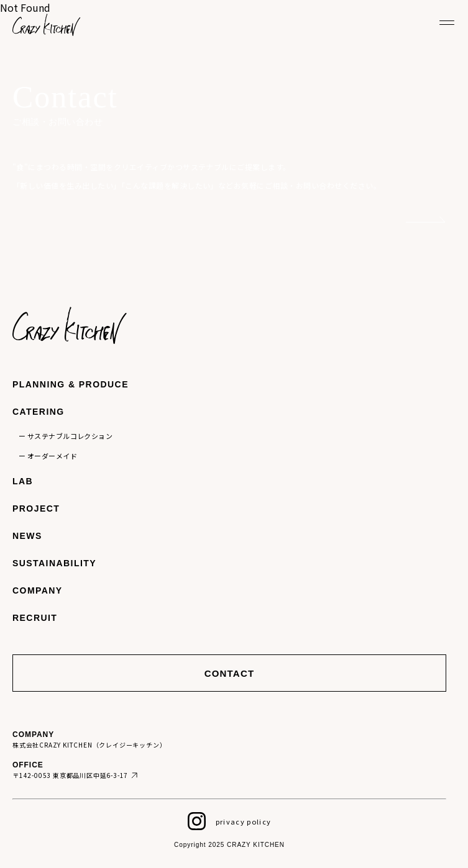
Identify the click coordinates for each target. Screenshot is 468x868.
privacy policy (243, 821)
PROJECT (36, 509)
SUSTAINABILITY (54, 563)
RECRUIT (35, 618)
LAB (23, 481)
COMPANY (38, 590)
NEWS (27, 536)
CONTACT (230, 673)
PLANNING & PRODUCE (71, 384)
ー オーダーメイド (48, 456)
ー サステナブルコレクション (66, 436)
